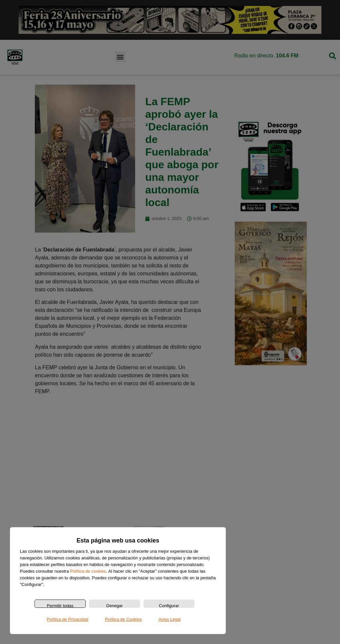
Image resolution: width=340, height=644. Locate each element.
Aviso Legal (170, 619)
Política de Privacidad (68, 619)
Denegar (115, 606)
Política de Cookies (123, 619)
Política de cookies (88, 571)
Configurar (169, 606)
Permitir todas (60, 606)
